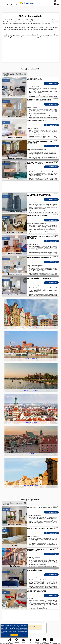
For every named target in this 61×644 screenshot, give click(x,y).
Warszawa (5, 509)
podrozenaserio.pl (31, 3)
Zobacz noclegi (51, 83)
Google (26, 625)
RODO (3, 633)
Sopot (4, 122)
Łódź (4, 530)
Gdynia (5, 81)
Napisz (59, 643)
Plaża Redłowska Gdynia (30, 626)
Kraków (5, 551)
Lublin (4, 593)
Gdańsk (5, 217)
